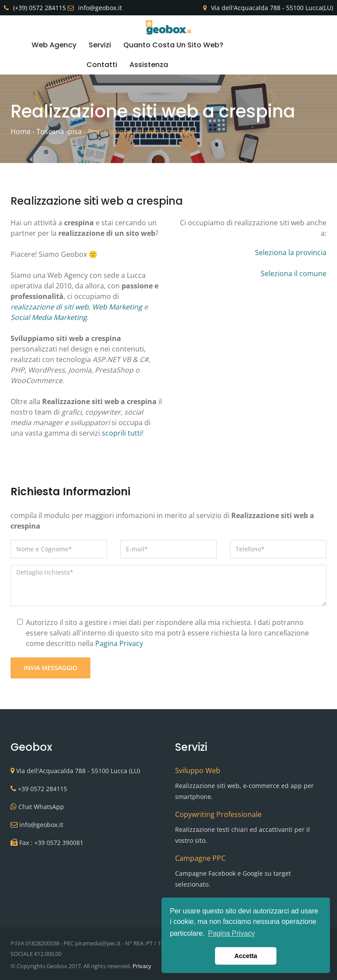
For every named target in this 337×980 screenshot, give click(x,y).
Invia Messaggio (50, 668)
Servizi (100, 45)
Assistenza (149, 65)
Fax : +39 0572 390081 (51, 843)
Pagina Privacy (119, 643)
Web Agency (54, 45)
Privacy (142, 966)
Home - (23, 131)
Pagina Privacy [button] (231, 933)
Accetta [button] (246, 956)
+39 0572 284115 (43, 789)
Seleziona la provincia (291, 252)
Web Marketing (117, 307)
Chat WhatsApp (41, 807)
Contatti (102, 65)
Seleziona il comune (294, 273)
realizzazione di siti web (50, 307)
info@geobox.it (41, 825)
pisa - (77, 131)
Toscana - (52, 131)
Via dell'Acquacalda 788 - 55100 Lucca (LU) (78, 771)
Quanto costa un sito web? (173, 45)
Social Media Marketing (49, 317)
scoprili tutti (122, 433)
